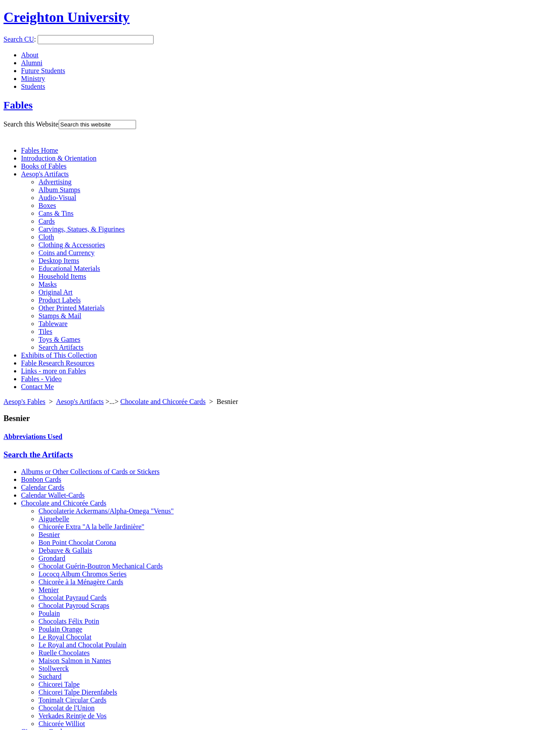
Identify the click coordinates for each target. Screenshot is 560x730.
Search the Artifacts (38, 454)
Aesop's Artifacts (45, 174)
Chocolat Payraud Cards (73, 598)
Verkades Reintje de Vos (72, 716)
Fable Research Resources (58, 363)
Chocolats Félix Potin (69, 621)
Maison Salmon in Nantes (75, 661)
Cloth (46, 237)
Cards (47, 221)
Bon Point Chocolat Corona (77, 542)
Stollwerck (54, 669)
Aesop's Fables (24, 402)
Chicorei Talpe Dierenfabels (78, 692)
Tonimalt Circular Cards (72, 700)
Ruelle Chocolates (64, 653)
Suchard (50, 676)
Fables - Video (41, 379)
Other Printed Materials (72, 308)
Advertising (55, 182)
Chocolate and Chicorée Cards (163, 402)
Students (33, 86)
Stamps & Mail (60, 316)
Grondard (52, 558)
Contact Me (37, 387)
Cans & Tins (56, 213)
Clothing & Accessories (72, 245)
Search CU (19, 39)
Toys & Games (59, 339)
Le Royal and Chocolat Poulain (82, 645)
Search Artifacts (61, 347)
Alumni (32, 63)
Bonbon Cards (41, 479)
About (30, 55)
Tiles (45, 332)
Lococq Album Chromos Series (82, 574)
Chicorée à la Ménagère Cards (81, 582)
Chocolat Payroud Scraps (74, 605)
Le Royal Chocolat (65, 637)
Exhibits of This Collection (59, 355)
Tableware (53, 324)
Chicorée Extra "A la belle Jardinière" (91, 527)
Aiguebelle (54, 519)
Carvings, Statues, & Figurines (82, 229)
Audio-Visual (57, 198)
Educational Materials (69, 268)
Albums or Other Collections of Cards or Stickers (90, 472)
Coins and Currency (66, 253)
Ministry (33, 79)
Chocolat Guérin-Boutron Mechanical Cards (101, 566)
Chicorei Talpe (59, 684)
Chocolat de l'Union (66, 708)
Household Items (62, 276)
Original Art (56, 292)
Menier (49, 590)
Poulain (49, 613)
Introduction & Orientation (59, 158)
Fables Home (40, 150)
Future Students (43, 71)
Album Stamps (59, 190)
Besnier (49, 535)
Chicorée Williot (62, 724)
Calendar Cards (43, 487)
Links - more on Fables (53, 371)
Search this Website (31, 124)
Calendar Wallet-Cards (53, 495)
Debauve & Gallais (65, 550)
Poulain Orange (60, 629)
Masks (48, 284)
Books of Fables (44, 166)
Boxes (47, 205)
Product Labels (59, 300)
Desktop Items (59, 261)
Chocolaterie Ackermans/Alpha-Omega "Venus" (106, 511)
